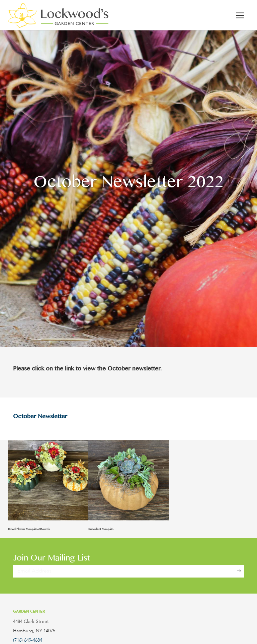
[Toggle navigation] (240, 15)
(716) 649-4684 (28, 640)
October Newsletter (40, 417)
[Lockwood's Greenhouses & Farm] (58, 15)
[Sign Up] (239, 571)
